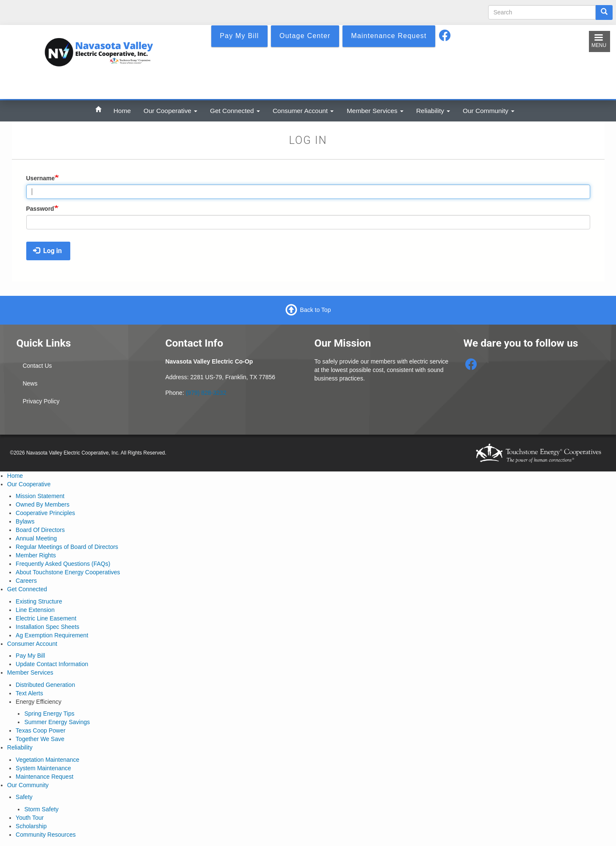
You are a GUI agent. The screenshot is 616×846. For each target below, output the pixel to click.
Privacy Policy (41, 401)
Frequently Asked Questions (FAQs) (63, 564)
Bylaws (25, 521)
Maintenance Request (44, 777)
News (30, 383)
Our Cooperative (170, 111)
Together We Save (40, 739)
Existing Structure (39, 601)
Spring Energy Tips (49, 714)
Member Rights (36, 555)
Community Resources (46, 835)
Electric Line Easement (46, 618)
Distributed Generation (45, 685)
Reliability (433, 111)
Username (41, 178)
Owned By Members (43, 504)
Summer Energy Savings (57, 722)
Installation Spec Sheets (47, 627)
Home (122, 111)
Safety (24, 797)
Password (40, 209)
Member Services (375, 111)
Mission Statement (40, 496)
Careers (26, 581)
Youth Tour (30, 818)
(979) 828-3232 (206, 393)
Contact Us (37, 366)
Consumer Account (303, 111)
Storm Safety (41, 809)
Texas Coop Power (41, 730)
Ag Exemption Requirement (52, 635)
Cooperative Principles (45, 513)
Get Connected (235, 111)
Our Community (489, 111)
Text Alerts (29, 693)
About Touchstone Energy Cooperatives (68, 572)
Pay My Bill (30, 656)
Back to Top (316, 310)
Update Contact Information (52, 664)
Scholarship (31, 826)
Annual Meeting (36, 538)
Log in (47, 251)
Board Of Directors (40, 530)
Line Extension (35, 610)
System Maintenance (43, 768)
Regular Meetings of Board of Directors (67, 547)
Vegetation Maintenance (47, 760)
